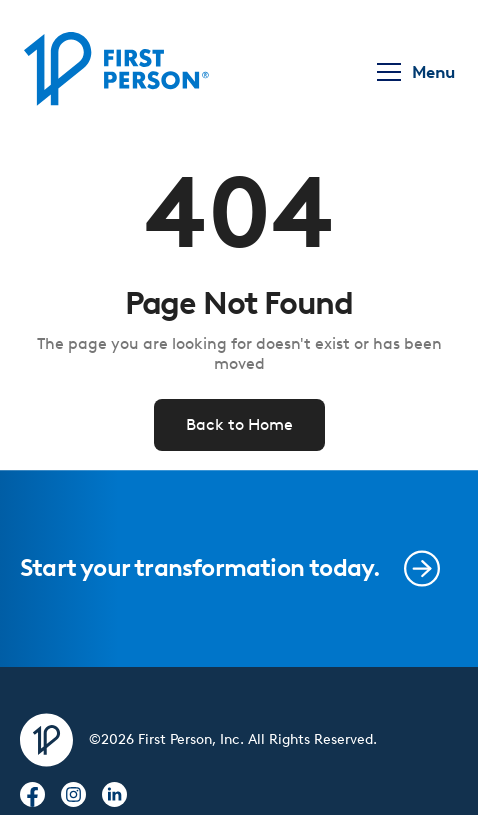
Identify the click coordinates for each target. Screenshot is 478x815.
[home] (116, 72)
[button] (413, 71)
